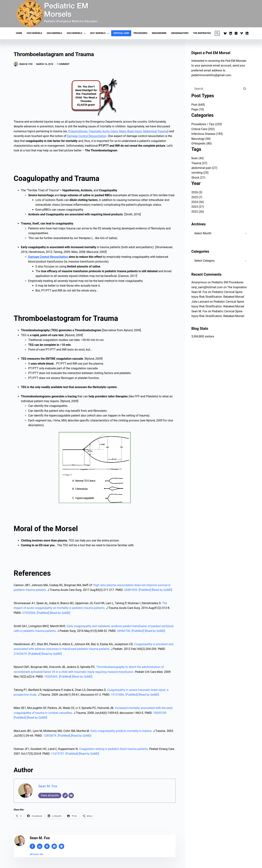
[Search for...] (216, 89)
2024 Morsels (54, 33)
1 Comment (63, 64)
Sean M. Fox (48, 786)
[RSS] (247, 33)
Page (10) (198, 109)
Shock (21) (198, 178)
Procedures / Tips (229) (207, 124)
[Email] (71, 795)
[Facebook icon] (32, 846)
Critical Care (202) (203, 129)
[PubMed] (145, 590)
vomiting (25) (200, 173)
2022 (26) (198, 212)
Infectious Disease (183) (207, 134)
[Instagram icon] (61, 846)
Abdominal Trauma (155, 131)
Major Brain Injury (130, 131)
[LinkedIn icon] (40, 846)
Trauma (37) (199, 163)
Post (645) (198, 105)
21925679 (20, 654)
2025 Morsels (34, 33)
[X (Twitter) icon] (54, 846)
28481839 (131, 590)
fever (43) (198, 158)
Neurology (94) (201, 139)
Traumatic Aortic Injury (103, 131)
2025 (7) (197, 197)
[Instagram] (236, 33)
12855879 (50, 736)
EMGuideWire (159, 33)
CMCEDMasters (180, 33)
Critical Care (121, 33)
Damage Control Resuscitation (87, 136)
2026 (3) (197, 192)
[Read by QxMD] (162, 590)
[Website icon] (47, 846)
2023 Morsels (77, 33)
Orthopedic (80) (202, 143)
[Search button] (245, 89)
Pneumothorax (78, 131)
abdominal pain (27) (204, 168)
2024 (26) (198, 202)
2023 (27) (198, 207)
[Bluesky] (225, 33)
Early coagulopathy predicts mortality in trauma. (121, 731)
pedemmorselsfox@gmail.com (211, 75)
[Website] (65, 795)
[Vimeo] (242, 33)
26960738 (124, 631)
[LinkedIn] (231, 33)
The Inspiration (202, 33)
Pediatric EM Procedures (228, 282)
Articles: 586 (36, 854)
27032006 (29, 613)
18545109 (160, 713)
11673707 (57, 754)
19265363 (51, 677)
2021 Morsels (100, 33)
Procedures (140, 33)
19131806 (117, 695)
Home (19, 33)
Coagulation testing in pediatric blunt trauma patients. (114, 749)
